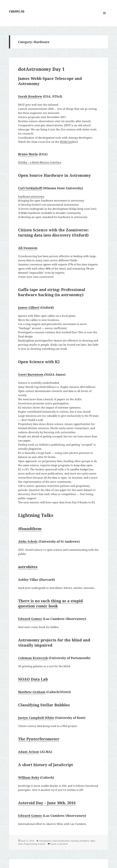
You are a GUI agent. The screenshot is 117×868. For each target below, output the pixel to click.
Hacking (75, 841)
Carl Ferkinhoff (30, 188)
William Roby (29, 777)
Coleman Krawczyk (33, 658)
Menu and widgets (105, 17)
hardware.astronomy (31, 196)
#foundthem (30, 529)
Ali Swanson (28, 248)
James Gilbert (29, 307)
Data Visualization (61, 841)
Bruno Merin (28, 154)
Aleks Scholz (28, 541)
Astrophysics (45, 841)
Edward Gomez (30, 619)
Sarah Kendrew (30, 96)
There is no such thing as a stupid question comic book (50, 603)
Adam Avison (29, 752)
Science (42, 844)
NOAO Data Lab (33, 679)
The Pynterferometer (39, 739)
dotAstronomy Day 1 (41, 69)
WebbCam (66, 142)
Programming (30, 844)
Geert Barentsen (31, 374)
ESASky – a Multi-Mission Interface (40, 162)
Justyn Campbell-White (36, 718)
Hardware (84, 841)
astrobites (28, 567)
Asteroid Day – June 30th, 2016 (47, 803)
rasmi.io (17, 11)
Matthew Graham (32, 692)
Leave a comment (59, 844)
